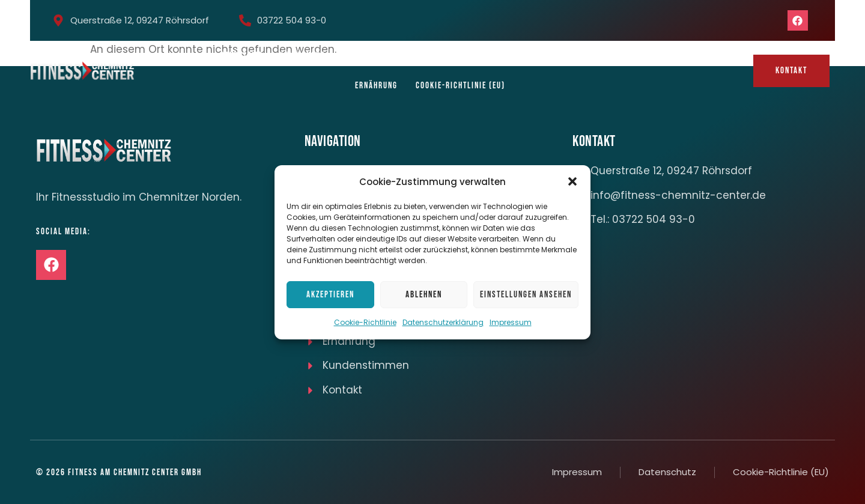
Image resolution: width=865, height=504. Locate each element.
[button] (572, 181)
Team (408, 56)
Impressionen (463, 56)
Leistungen (303, 56)
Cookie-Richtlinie (365, 322)
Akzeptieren (330, 295)
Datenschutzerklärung (443, 322)
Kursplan (362, 56)
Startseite (242, 56)
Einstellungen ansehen (526, 295)
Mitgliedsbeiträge (545, 56)
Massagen (620, 56)
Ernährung (376, 86)
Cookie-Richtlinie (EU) (460, 86)
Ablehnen (424, 295)
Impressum (511, 322)
